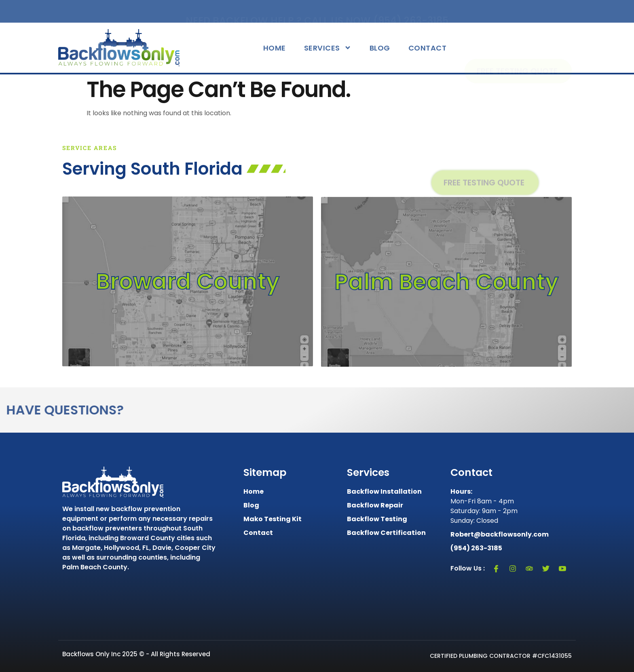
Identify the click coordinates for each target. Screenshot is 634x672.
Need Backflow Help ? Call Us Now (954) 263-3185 (317, 12)
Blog (380, 48)
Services (328, 48)
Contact (428, 48)
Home (275, 48)
